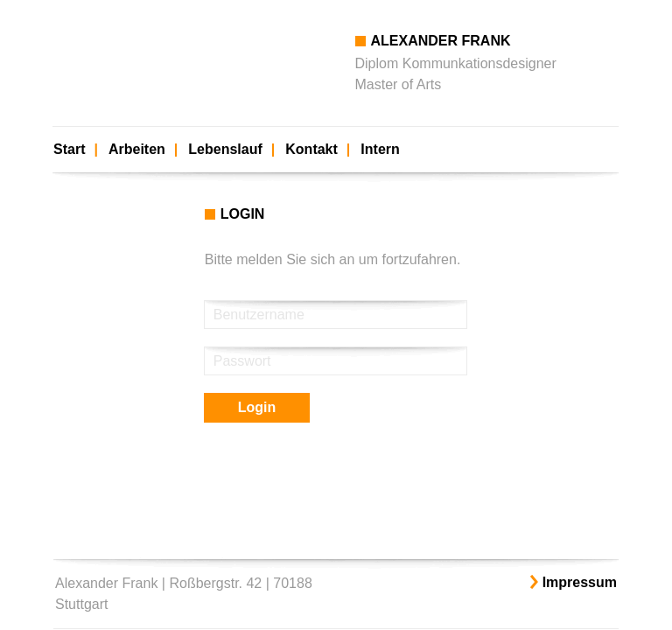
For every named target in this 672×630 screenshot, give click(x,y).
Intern (380, 149)
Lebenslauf (225, 149)
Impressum (580, 582)
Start (69, 149)
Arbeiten (137, 149)
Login (257, 407)
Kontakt (311, 149)
